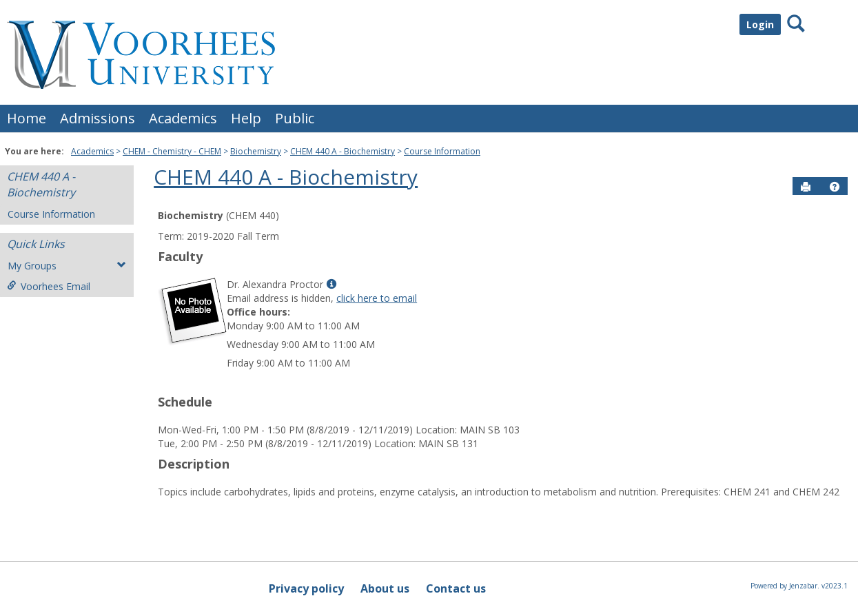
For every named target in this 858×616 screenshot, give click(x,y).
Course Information (442, 151)
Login (760, 24)
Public (295, 118)
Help (246, 118)
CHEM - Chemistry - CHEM (172, 151)
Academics (183, 118)
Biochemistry (256, 151)
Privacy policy (306, 588)
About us (385, 588)
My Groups (67, 266)
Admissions (98, 118)
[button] (835, 187)
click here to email (377, 298)
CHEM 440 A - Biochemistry (343, 151)
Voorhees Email (49, 286)
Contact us (456, 588)
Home (27, 118)
